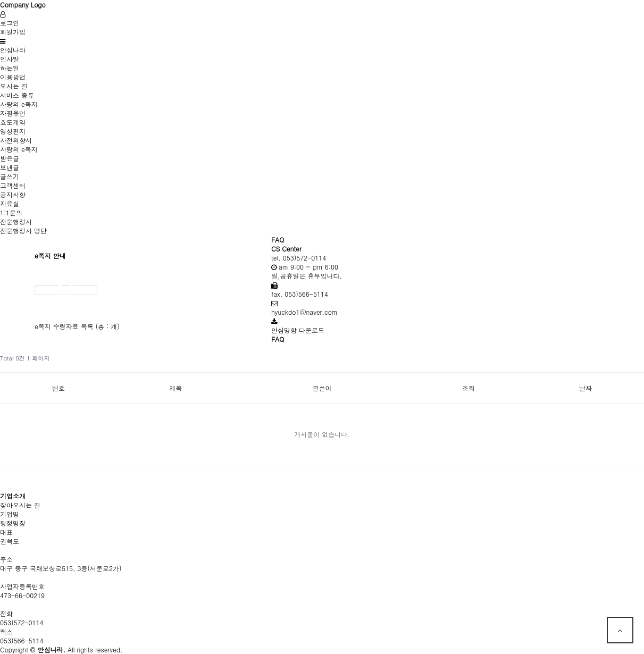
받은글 (10, 158)
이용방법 (13, 77)
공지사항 (13, 194)
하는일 (10, 68)
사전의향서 (16, 140)
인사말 (10, 59)
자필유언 (13, 113)
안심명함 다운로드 (298, 330)
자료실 (10, 203)
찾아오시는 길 (20, 505)
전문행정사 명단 (23, 230)
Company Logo (23, 5)
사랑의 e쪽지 (19, 104)
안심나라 (13, 50)
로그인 (10, 23)
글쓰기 (10, 176)
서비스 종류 (17, 95)
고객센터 (13, 185)
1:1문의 (11, 212)
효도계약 (13, 122)
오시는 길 (14, 86)
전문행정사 (16, 221)
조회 (469, 388)
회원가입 (13, 32)
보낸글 (10, 167)
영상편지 (13, 131)
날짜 (586, 388)
